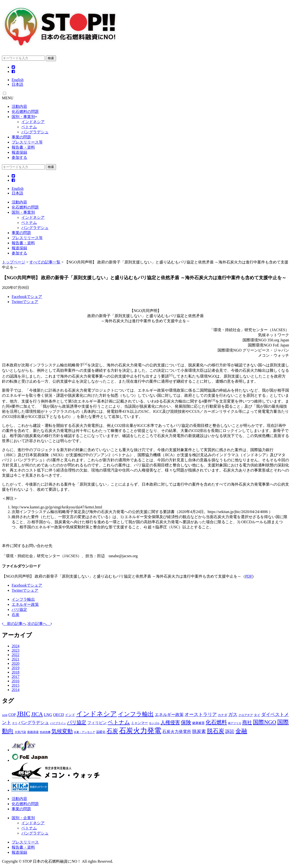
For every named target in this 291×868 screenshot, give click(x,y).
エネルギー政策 (25, 604)
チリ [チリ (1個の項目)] (15, 723)
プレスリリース (25, 842)
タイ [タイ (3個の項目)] (257, 715)
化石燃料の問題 (25, 112)
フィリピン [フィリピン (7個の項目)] (97, 723)
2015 (16, 685)
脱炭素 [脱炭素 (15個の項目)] (199, 731)
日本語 (17, 84)
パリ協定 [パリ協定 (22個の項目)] (77, 722)
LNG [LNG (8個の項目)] (48, 715)
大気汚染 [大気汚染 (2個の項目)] (20, 732)
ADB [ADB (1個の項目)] (5, 715)
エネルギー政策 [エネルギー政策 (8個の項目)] (169, 715)
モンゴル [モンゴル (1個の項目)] (154, 723)
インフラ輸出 (23, 599)
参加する (19, 157)
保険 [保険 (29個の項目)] (186, 722)
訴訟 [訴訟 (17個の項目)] (230, 731)
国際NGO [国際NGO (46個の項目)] (265, 722)
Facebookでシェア (27, 297)
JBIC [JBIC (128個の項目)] (24, 714)
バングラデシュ (35, 132)
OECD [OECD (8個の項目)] (59, 715)
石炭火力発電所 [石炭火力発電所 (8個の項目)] (177, 732)
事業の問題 (21, 137)
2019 (16, 668)
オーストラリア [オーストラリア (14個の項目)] (201, 714)
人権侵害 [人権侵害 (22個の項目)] (170, 722)
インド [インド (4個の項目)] (70, 715)
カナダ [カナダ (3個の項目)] (222, 715)
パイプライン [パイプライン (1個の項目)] (58, 723)
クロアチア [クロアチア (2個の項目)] (246, 715)
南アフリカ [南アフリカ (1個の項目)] (235, 723)
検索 (51, 58)
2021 (16, 659)
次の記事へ (40, 624)
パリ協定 (19, 610)
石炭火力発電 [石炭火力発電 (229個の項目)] (140, 731)
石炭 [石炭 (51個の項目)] (112, 731)
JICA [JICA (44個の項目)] (37, 714)
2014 (16, 690)
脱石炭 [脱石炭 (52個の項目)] (216, 731)
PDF (249, 576)
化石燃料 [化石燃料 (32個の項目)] (216, 722)
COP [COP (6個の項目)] (12, 715)
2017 (16, 677)
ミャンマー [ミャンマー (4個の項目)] (139, 723)
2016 (16, 681)
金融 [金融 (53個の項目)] (241, 731)
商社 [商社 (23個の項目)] (247, 722)
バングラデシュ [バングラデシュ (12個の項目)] (34, 723)
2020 (16, 663)
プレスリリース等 (27, 142)
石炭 (16, 615)
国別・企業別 (23, 818)
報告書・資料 (23, 147)
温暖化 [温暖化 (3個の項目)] (101, 732)
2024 (16, 646)
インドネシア (33, 122)
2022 (16, 655)
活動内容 (19, 106)
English (18, 80)
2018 (16, 672)
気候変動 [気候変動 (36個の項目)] (62, 731)
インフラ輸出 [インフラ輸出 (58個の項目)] (136, 714)
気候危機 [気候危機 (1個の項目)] (45, 732)
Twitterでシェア (25, 302)
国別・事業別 (23, 117)
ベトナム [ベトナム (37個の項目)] (119, 722)
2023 (16, 650)
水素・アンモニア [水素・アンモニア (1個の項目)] (84, 732)
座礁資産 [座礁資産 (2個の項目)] (33, 732)
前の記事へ (14, 624)
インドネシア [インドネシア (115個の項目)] (97, 714)
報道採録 (19, 152)
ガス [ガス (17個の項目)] (233, 714)
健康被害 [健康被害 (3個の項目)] (198, 723)
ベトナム (29, 127)
